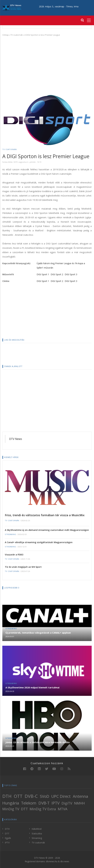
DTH (7, 796)
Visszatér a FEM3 (14, 555)
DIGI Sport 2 (57, 274)
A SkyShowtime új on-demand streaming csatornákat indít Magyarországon (47, 530)
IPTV (56, 803)
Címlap (6, 35)
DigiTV (67, 803)
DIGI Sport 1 (43, 274)
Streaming (10, 534)
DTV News (16, 439)
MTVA (63, 809)
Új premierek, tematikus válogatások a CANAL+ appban (38, 633)
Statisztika (37, 834)
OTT (18, 796)
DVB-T (44, 803)
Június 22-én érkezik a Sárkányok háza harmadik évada (37, 742)
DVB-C (31, 796)
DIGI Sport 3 (71, 274)
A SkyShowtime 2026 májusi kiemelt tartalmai (32, 687)
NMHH (79, 803)
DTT (24, 809)
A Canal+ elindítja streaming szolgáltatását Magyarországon (39, 542)
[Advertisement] (47, 61)
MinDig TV (11, 809)
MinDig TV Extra (43, 809)
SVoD (45, 796)
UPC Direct (61, 796)
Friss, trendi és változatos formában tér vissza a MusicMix (45, 515)
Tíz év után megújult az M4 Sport (23, 567)
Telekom (29, 803)
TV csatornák (17, 35)
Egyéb (8, 838)
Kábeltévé (37, 829)
